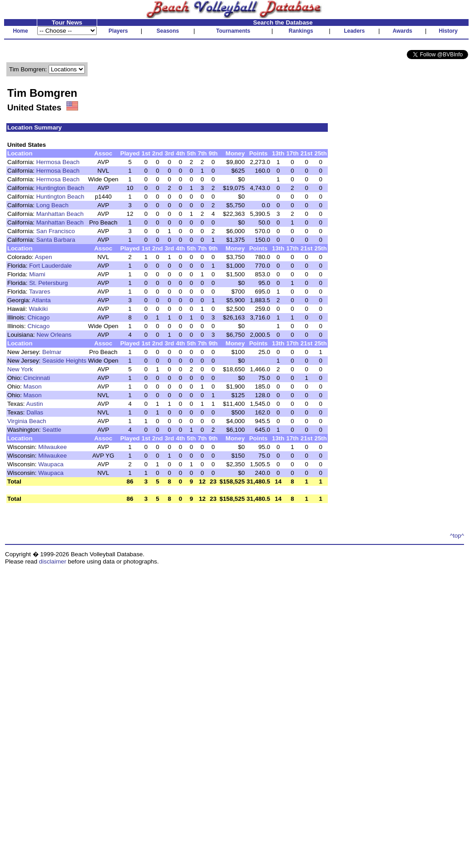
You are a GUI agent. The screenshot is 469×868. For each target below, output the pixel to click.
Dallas (35, 412)
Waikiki (38, 309)
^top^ (457, 536)
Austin (35, 404)
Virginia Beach (27, 421)
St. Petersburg (48, 283)
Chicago (38, 317)
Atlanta (41, 300)
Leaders (354, 31)
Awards (402, 31)
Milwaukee (52, 447)
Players (118, 31)
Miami (37, 274)
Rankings (301, 31)
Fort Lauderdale (50, 266)
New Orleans (54, 335)
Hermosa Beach (58, 162)
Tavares (40, 292)
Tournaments (233, 31)
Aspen (44, 257)
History (448, 31)
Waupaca (51, 464)
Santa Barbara (56, 240)
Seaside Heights (64, 361)
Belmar (52, 352)
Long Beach (52, 205)
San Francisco (56, 231)
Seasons (168, 31)
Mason (33, 387)
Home (20, 31)
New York (20, 369)
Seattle (52, 430)
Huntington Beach (60, 188)
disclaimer (53, 561)
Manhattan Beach (60, 214)
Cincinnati (37, 378)
